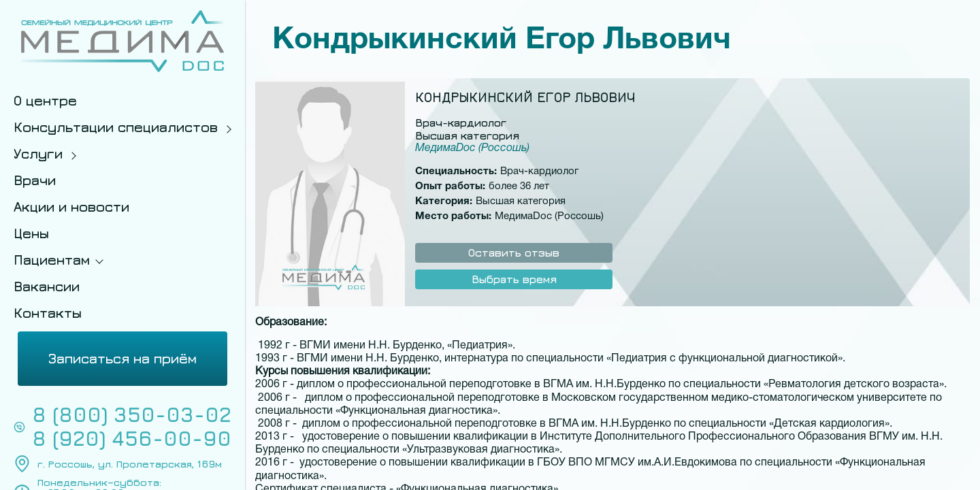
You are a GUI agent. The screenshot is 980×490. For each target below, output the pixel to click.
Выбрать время (514, 279)
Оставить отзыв (514, 252)
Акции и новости (71, 207)
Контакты (48, 313)
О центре (45, 100)
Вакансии (47, 286)
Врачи (35, 180)
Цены (31, 233)
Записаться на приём (122, 358)
